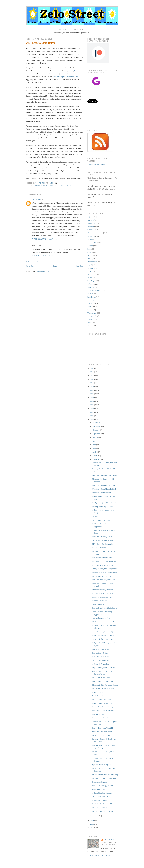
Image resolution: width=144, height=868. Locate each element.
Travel (90, 319)
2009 (92, 828)
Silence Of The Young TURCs (103, 639)
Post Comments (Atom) (44, 271)
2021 (92, 386)
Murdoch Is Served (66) (101, 678)
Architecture (92, 223)
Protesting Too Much (100, 548)
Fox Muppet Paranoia (100, 800)
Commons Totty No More (101, 797)
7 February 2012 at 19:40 (45, 256)
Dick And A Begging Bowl (102, 537)
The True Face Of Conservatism (104, 689)
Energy (90, 239)
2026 (92, 368)
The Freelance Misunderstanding (104, 622)
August (95, 437)
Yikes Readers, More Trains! (103, 732)
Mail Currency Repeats (100, 660)
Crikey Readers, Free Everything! (104, 569)
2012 (92, 419)
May (94, 448)
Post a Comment (32, 262)
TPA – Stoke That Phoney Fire (103, 544)
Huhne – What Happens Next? (103, 786)
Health (90, 255)
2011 (92, 820)
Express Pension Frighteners (102, 576)
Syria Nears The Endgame (102, 765)
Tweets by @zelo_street (96, 164)
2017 (92, 401)
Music (90, 278)
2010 (92, 824)
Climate (90, 230)
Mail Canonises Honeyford (102, 700)
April (95, 452)
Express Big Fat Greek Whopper (104, 561)
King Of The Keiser (99, 692)
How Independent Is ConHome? (104, 681)
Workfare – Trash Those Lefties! (104, 489)
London (36, 186)
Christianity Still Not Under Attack (105, 685)
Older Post (79, 266)
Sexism (90, 306)
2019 (92, 394)
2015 (92, 408)
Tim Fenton (109, 840)
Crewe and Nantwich (95, 233)
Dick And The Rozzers (100, 657)
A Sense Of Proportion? (101, 664)
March (95, 456)
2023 (92, 379)
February (96, 459)
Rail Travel (55, 186)
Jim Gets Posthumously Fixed (103, 696)
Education (91, 236)
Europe (90, 246)
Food (89, 252)
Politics (45, 186)
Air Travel (91, 220)
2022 (92, 383)
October (96, 430)
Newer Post (30, 266)
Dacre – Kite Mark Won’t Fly (103, 728)
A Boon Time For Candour (102, 793)
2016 (92, 405)
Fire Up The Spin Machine (102, 558)
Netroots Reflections (99, 601)
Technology (92, 313)
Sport (89, 310)
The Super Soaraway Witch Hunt (104, 778)
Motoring (91, 275)
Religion (91, 300)
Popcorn (90, 287)
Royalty (90, 303)
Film (89, 249)
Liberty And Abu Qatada (101, 735)
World (90, 326)
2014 (92, 412)
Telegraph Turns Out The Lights (104, 485)
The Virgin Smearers (100, 808)
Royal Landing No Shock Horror (104, 668)
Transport (66, 186)
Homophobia (92, 262)
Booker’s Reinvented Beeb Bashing (105, 775)
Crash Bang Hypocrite (100, 604)
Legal (90, 265)
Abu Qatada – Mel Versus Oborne (104, 710)
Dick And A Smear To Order (102, 565)
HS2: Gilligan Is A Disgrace (102, 593)
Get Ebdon (96, 516)
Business (91, 226)
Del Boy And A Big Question (103, 506)
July (94, 441)
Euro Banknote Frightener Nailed (104, 580)
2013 (92, 416)
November (97, 426)
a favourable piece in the (65, 77)
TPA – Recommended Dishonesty (104, 475)
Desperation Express (99, 782)
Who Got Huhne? (98, 789)
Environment (92, 242)
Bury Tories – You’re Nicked (103, 811)
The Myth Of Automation (101, 493)
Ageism (90, 217)
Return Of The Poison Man (102, 597)
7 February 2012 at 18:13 (45, 239)
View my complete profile (100, 855)
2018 (92, 397)
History (90, 258)
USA (89, 323)
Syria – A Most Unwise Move (103, 540)
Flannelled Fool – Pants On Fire (104, 703)
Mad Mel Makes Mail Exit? (102, 618)
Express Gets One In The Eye (103, 707)
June (94, 445)
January (96, 816)
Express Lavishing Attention (102, 590)
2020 (92, 390)
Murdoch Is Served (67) (101, 520)
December (97, 423)
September (97, 434)
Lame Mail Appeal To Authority (104, 635)
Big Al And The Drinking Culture (104, 572)
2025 (92, 372)
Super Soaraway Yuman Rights (103, 632)
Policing (90, 281)
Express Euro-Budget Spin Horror (104, 608)
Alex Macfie (36, 199)
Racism (90, 294)
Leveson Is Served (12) (100, 714)
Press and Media (94, 290)
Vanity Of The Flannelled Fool (103, 804)
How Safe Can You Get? (101, 718)
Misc (89, 271)
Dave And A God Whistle (101, 649)
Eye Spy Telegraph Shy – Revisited (105, 503)
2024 (92, 375)
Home (55, 266)
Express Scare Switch (100, 653)
